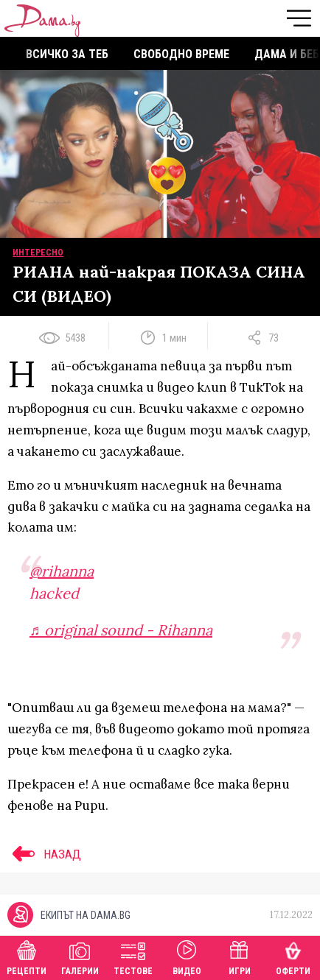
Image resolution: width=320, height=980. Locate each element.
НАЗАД (44, 854)
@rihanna (62, 571)
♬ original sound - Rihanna (121, 630)
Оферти (293, 956)
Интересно (38, 253)
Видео (187, 956)
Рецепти (27, 956)
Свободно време (181, 54)
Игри (240, 956)
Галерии (80, 956)
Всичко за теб (67, 54)
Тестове (133, 956)
